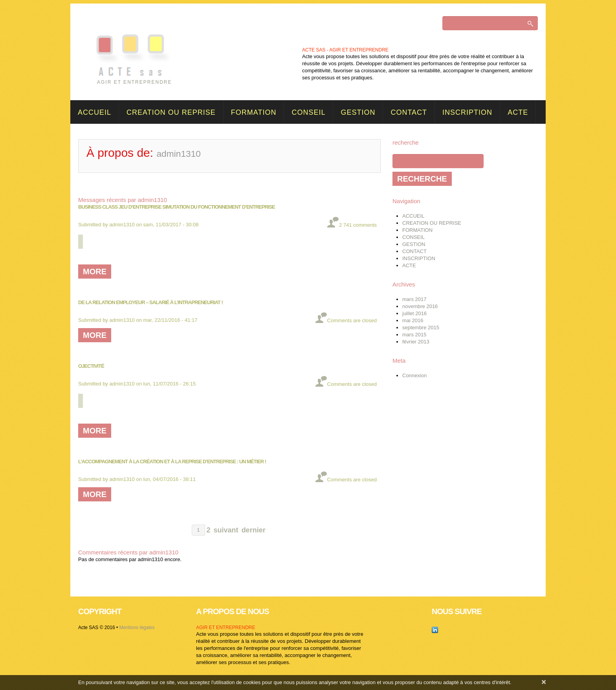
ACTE (518, 112)
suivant (226, 530)
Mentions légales (137, 628)
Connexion (414, 375)
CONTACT (409, 112)
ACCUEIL (94, 112)
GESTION (358, 112)
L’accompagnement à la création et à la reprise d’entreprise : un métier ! (172, 462)
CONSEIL (308, 112)
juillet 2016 (414, 313)
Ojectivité (91, 366)
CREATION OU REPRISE (171, 112)
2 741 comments (358, 225)
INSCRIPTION (467, 112)
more (95, 272)
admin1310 (122, 225)
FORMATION (254, 112)
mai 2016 (413, 320)
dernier (254, 530)
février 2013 (416, 342)
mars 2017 (414, 299)
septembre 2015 (421, 328)
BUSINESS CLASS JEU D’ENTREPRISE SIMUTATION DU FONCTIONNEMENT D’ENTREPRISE (177, 207)
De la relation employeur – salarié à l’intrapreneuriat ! (150, 302)
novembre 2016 (420, 306)
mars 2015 (414, 335)
